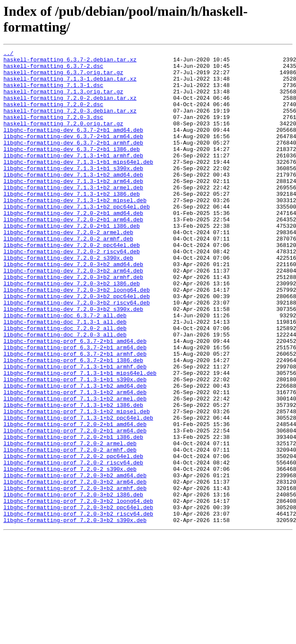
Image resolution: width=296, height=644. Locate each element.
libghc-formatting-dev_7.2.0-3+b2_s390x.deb (73, 361)
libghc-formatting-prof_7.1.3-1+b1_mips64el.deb (80, 438)
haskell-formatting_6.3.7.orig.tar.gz (63, 77)
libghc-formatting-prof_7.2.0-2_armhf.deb (70, 530)
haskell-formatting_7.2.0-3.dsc (53, 131)
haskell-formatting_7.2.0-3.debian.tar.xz (70, 123)
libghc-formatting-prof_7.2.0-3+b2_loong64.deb (78, 592)
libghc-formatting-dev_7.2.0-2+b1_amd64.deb (73, 246)
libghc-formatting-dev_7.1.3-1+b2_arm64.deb (73, 208)
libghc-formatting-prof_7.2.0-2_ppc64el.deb (73, 538)
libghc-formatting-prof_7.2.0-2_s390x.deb (70, 553)
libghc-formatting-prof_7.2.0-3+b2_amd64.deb (75, 561)
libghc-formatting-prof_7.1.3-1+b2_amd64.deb (75, 453)
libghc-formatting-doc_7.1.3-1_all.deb (65, 377)
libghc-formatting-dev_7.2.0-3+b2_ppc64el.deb (77, 346)
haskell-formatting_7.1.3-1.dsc (53, 93)
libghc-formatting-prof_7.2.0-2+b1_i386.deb (73, 515)
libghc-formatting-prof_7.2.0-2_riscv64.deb (73, 545)
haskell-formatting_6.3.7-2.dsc (53, 70)
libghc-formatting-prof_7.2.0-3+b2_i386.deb (73, 584)
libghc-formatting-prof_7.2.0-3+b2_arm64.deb (75, 569)
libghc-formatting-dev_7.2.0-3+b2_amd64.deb (73, 307)
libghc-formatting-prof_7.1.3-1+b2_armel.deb (75, 469)
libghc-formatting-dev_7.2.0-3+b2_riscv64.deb (77, 354)
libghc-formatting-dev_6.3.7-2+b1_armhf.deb (73, 162)
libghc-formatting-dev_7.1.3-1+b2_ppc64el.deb (77, 238)
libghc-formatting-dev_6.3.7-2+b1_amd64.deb (73, 146)
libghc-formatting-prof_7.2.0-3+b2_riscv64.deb (78, 607)
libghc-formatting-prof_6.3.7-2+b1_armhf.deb (75, 415)
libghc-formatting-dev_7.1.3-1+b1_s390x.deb (73, 192)
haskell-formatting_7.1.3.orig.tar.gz (63, 100)
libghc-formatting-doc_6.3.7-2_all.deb (65, 369)
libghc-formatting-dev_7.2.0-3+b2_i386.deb (72, 331)
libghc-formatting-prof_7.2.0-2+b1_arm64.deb (75, 507)
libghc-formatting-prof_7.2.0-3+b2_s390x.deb (75, 615)
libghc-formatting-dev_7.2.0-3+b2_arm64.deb (73, 315)
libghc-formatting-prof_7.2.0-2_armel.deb (70, 522)
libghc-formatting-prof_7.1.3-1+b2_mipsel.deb (77, 484)
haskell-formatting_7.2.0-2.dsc (53, 116)
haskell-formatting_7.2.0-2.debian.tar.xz (70, 108)
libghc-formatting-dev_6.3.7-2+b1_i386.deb (72, 169)
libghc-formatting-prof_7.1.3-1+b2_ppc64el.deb (78, 492)
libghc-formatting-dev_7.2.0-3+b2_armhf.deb (73, 323)
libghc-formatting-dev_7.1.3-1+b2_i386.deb (72, 223)
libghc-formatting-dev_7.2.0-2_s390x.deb (68, 300)
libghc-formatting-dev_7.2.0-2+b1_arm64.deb (73, 254)
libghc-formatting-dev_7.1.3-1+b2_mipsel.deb (75, 231)
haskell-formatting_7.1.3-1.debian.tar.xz (70, 85)
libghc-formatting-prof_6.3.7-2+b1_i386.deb (73, 423)
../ (8, 54)
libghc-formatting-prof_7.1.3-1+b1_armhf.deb (75, 430)
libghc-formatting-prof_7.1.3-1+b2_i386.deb (73, 476)
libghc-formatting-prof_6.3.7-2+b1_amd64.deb (75, 400)
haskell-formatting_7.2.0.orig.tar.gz (63, 139)
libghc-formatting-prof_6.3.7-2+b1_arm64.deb (75, 407)
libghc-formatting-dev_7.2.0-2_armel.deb (68, 269)
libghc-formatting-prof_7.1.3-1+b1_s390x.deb (75, 446)
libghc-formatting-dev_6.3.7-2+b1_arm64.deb (73, 154)
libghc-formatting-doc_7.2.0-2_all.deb (65, 384)
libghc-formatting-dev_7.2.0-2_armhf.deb (68, 277)
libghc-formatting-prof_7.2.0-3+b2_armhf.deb (75, 576)
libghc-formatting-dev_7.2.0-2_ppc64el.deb (72, 284)
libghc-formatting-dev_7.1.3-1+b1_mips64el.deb (78, 185)
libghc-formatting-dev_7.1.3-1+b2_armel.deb (73, 215)
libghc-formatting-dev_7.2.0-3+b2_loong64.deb (77, 338)
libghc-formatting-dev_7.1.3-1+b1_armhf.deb (73, 177)
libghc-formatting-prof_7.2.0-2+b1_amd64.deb (75, 499)
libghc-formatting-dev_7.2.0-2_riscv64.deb (72, 292)
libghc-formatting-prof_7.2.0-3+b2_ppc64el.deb (78, 599)
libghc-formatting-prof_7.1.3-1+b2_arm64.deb (75, 461)
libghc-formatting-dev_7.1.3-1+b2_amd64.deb (73, 200)
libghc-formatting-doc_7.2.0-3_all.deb (65, 392)
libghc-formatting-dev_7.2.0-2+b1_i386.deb (72, 261)
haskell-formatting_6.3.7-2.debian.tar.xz (70, 62)
